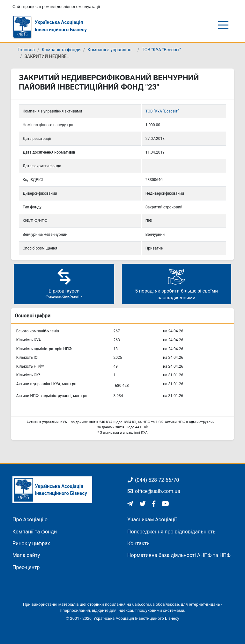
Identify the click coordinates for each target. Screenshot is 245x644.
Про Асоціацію (30, 520)
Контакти (138, 543)
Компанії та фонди (61, 50)
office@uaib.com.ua (154, 491)
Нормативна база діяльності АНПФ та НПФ (179, 555)
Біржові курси (64, 283)
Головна (26, 50)
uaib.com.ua (143, 604)
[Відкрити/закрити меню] (223, 25)
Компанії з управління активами (121, 50)
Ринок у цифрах (31, 543)
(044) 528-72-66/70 (153, 480)
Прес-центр (26, 567)
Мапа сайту (26, 555)
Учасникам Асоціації (152, 520)
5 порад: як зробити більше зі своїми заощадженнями (177, 284)
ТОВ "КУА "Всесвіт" (161, 50)
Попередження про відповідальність (171, 532)
